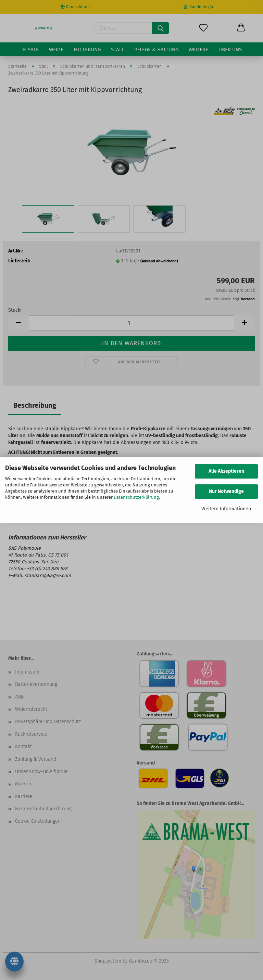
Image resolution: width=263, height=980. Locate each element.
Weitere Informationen (226, 509)
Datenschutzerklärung (136, 497)
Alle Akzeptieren (226, 471)
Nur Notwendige (226, 491)
